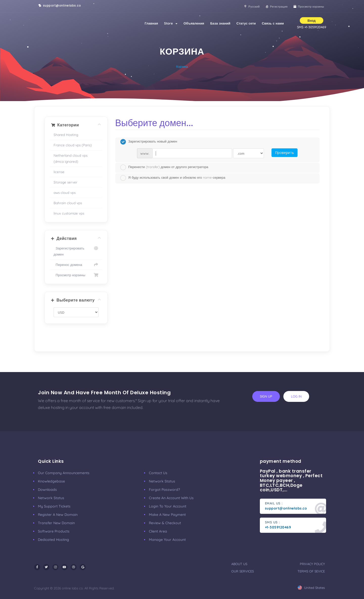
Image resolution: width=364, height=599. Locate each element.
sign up (266, 396)
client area (158, 531)
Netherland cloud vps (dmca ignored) (71, 158)
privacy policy (312, 564)
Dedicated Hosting (53, 540)
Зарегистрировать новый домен (149, 142)
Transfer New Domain (56, 523)
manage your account (167, 540)
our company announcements (64, 473)
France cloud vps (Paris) (73, 145)
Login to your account (168, 506)
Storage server (65, 182)
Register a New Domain (58, 515)
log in (296, 396)
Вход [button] (311, 20)
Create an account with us (171, 498)
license (59, 172)
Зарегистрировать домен (76, 251)
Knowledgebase (51, 481)
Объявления (194, 23)
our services (243, 571)
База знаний (220, 23)
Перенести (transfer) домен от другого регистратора (164, 167)
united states (311, 588)
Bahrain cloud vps (68, 203)
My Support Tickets (54, 506)
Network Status (51, 498)
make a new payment (167, 515)
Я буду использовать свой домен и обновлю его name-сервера (173, 178)
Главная (151, 23)
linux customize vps (69, 213)
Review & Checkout (165, 523)
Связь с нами (273, 23)
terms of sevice (311, 571)
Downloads (47, 490)
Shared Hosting (66, 135)
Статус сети (246, 23)
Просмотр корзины (76, 275)
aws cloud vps (65, 192)
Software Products (54, 531)
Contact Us (158, 473)
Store (171, 23)
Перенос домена (76, 265)
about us (239, 564)
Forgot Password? (164, 490)
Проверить (285, 153)
